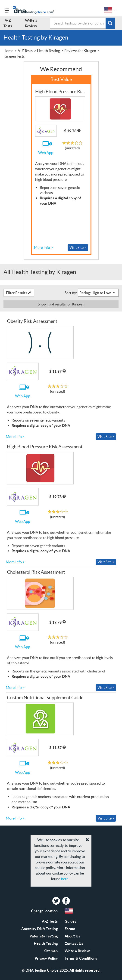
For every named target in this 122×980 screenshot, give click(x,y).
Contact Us (74, 943)
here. (65, 879)
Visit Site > (78, 247)
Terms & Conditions (81, 958)
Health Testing (46, 943)
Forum (70, 929)
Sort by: (71, 293)
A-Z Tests (50, 921)
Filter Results (19, 293)
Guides (70, 921)
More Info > (43, 247)
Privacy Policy (46, 958)
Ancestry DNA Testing (39, 929)
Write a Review (77, 951)
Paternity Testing (44, 936)
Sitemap (51, 951)
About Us (72, 936)
